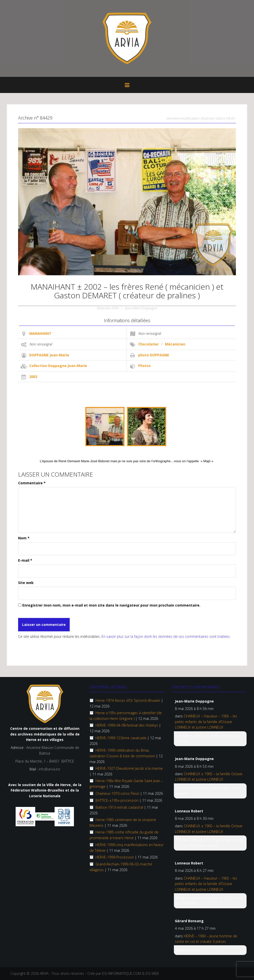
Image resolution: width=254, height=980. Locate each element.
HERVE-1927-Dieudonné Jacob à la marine (129, 768)
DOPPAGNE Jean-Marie (49, 355)
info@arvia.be (49, 769)
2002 (33, 377)
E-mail (25, 560)
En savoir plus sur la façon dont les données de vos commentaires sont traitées (166, 636)
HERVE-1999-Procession (115, 857)
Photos (144, 366)
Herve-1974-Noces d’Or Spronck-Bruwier (128, 700)
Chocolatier (148, 344)
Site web (26, 583)
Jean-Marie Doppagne (141, 308)
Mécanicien (175, 344)
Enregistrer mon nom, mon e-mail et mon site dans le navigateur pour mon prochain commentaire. (111, 605)
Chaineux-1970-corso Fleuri (117, 793)
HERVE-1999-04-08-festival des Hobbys (127, 725)
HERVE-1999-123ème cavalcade (121, 738)
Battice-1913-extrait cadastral (119, 807)
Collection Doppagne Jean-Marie (58, 366)
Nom (24, 538)
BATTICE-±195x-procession (117, 800)
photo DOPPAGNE (154, 355)
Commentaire (32, 483)
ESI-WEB (152, 973)
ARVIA (44, 973)
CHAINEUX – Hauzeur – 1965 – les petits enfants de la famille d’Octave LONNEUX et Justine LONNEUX (206, 722)
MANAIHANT (40, 333)
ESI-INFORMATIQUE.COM (122, 973)
